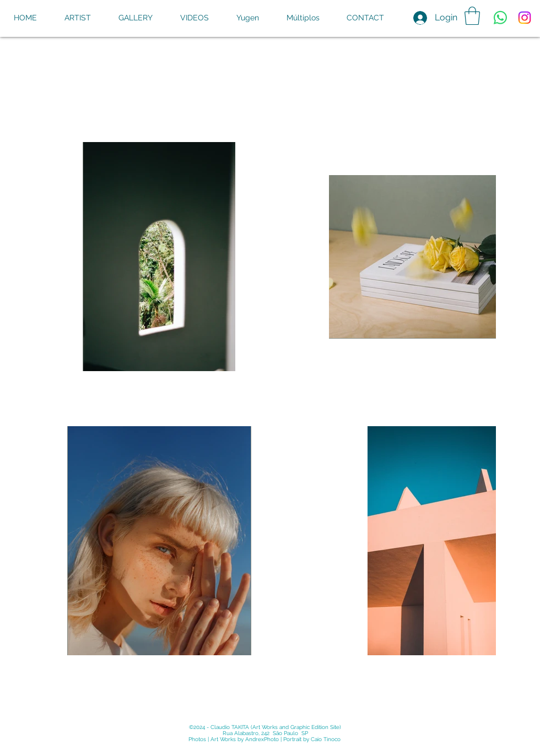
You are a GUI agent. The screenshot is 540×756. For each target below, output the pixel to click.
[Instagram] (525, 18)
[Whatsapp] (500, 18)
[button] (472, 16)
